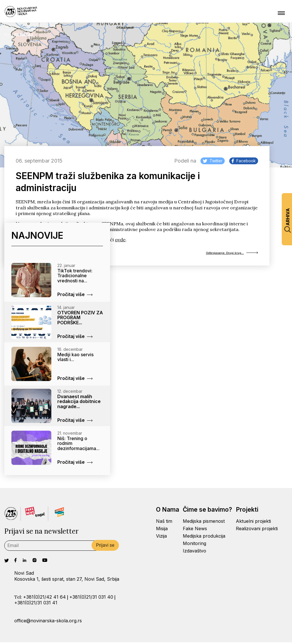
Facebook (244, 161)
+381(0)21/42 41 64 (44, 599)
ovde (120, 240)
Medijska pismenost (204, 523)
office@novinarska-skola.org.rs (48, 622)
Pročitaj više (75, 296)
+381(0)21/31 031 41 (36, 605)
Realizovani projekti (257, 530)
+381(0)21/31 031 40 (91, 599)
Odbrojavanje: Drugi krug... (222, 254)
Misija (162, 530)
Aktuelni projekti (253, 523)
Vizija (161, 538)
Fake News (195, 530)
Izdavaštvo (194, 552)
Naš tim (164, 523)
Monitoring (194, 545)
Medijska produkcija (204, 538)
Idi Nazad (19, 35)
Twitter (213, 161)
